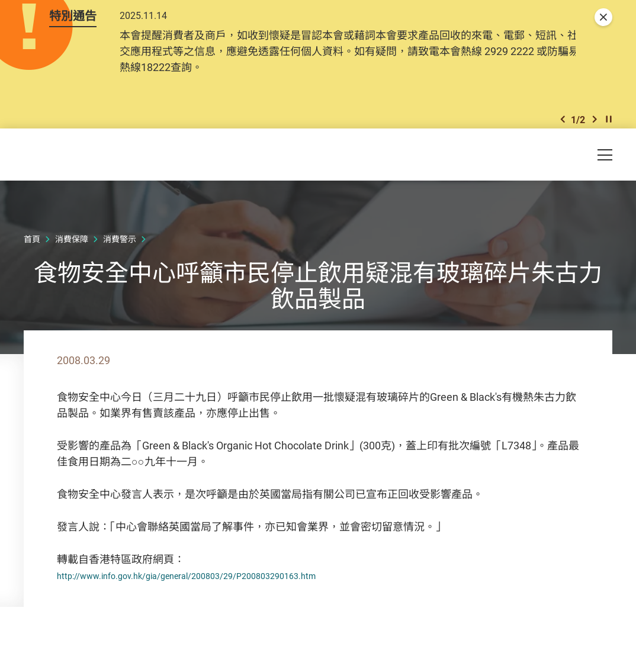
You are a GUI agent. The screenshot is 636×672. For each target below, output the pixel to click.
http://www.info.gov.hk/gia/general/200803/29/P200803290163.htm (219, 596)
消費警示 (120, 260)
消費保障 (72, 260)
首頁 (32, 260)
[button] (563, 135)
